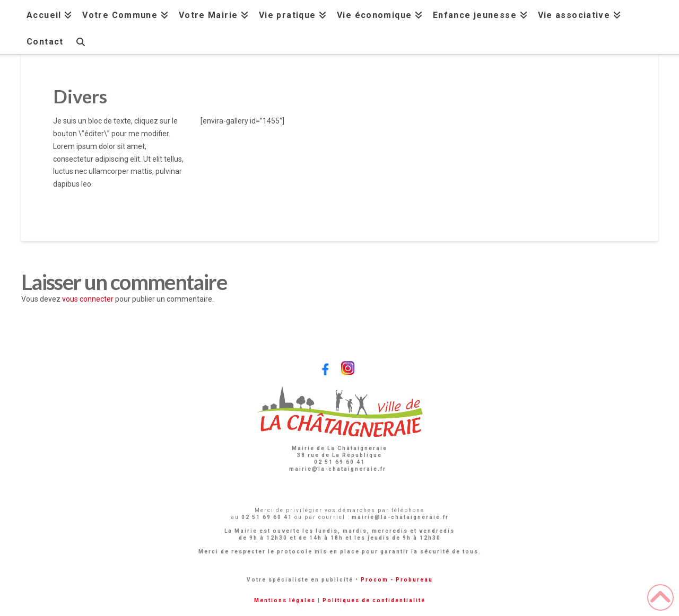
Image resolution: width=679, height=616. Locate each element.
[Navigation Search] (80, 41)
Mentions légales (285, 600)
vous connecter (88, 299)
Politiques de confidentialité (374, 600)
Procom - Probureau (397, 580)
